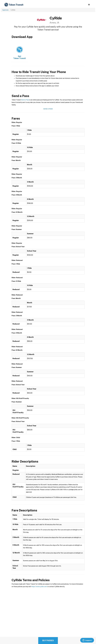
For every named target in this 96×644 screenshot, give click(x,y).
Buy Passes (48, 640)
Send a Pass (25, 100)
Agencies (5, 10)
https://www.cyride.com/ (39, 587)
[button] (89, 5)
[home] (14, 5)
